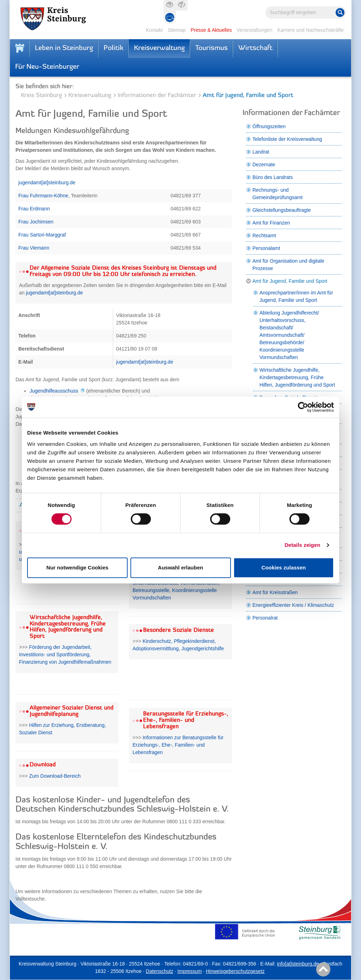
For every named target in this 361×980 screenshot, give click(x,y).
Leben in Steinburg (64, 48)
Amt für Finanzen (271, 223)
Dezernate (264, 165)
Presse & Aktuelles (211, 30)
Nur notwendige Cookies (78, 567)
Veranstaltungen (254, 30)
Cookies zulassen (284, 567)
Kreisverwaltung (159, 48)
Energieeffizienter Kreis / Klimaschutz (293, 605)
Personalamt (266, 248)
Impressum (189, 971)
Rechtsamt (264, 235)
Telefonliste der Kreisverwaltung (287, 139)
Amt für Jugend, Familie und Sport (290, 281)
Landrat (261, 152)
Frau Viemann (34, 248)
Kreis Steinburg (41, 95)
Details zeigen (302, 545)
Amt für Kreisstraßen (275, 592)
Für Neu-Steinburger (47, 67)
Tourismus (212, 48)
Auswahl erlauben (180, 567)
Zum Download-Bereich (55, 776)
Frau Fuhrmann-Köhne (43, 196)
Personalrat (265, 618)
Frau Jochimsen (36, 222)
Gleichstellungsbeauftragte (282, 210)
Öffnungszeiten (269, 126)
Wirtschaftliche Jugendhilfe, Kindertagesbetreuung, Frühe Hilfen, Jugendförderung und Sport (297, 377)
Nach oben (322, 970)
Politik (114, 48)
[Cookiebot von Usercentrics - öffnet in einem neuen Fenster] (303, 407)
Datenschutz (160, 971)
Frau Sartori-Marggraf (42, 235)
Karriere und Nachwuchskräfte (311, 30)
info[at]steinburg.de (298, 964)
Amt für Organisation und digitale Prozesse (288, 265)
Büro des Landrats (273, 177)
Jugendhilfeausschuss (54, 391)
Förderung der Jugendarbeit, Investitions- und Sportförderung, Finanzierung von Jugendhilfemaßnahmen (65, 655)
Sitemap (176, 30)
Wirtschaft (255, 48)
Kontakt (154, 30)
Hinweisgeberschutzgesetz (235, 971)
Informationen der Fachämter (157, 95)
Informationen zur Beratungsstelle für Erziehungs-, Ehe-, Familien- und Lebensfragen (178, 745)
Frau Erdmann (34, 209)
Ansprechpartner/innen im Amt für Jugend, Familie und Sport (296, 296)
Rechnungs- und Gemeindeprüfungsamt (277, 194)
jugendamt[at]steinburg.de (47, 183)
